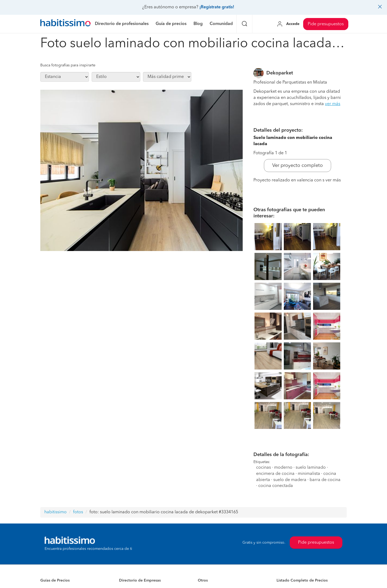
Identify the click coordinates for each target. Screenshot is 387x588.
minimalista (309, 474)
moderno (283, 468)
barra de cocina (325, 480)
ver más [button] (333, 104)
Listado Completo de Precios (302, 580)
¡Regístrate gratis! (217, 7)
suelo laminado (311, 468)
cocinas (264, 468)
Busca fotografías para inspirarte (68, 65)
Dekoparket (280, 73)
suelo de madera (290, 480)
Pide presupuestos (326, 24)
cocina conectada (276, 486)
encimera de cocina (275, 474)
